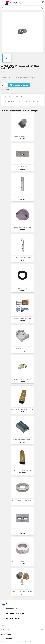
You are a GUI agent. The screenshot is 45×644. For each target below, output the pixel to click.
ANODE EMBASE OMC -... (22, 167)
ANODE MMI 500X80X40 (22, 258)
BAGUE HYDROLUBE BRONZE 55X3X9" (22, 409)
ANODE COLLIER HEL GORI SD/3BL (22, 561)
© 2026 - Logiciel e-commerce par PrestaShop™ (16, 642)
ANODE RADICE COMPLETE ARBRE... (23, 592)
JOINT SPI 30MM (22, 288)
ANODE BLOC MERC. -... (23, 349)
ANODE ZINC (22, 531)
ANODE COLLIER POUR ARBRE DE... (23, 501)
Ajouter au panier (19, 85)
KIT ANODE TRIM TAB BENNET (22, 379)
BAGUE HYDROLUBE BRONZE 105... (22, 470)
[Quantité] (3, 85)
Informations (7, 639)
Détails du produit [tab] (22, 97)
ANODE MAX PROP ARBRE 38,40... (23, 227)
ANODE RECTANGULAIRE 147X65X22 (22, 197)
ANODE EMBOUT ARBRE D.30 (23, 136)
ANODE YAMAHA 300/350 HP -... (22, 440)
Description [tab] (9, 97)
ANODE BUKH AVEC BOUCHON (23, 318)
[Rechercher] (22, 8)
